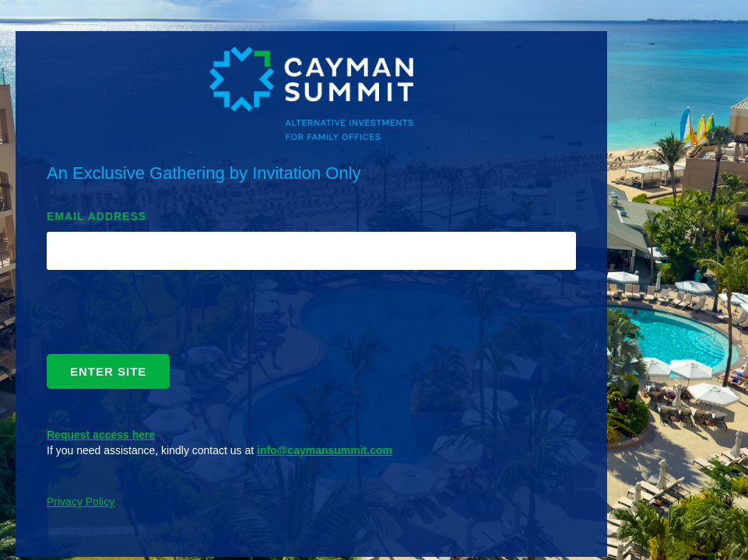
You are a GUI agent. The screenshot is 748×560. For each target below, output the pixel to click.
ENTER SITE (108, 371)
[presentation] (165, 316)
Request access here (101, 435)
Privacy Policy (81, 502)
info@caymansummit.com (325, 450)
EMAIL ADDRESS (97, 216)
